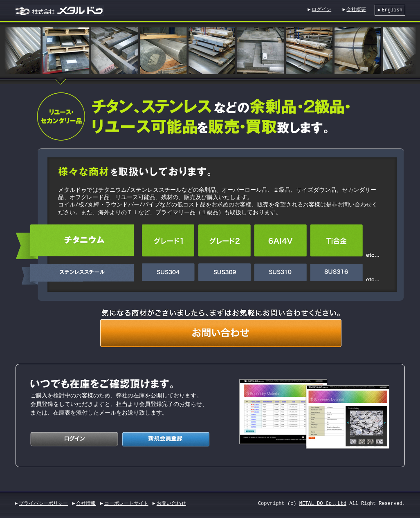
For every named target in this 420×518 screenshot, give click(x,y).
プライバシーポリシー (43, 500)
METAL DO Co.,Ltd (323, 500)
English (392, 10)
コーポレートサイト (126, 500)
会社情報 (86, 500)
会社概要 (356, 10)
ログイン (321, 10)
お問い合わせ (171, 500)
